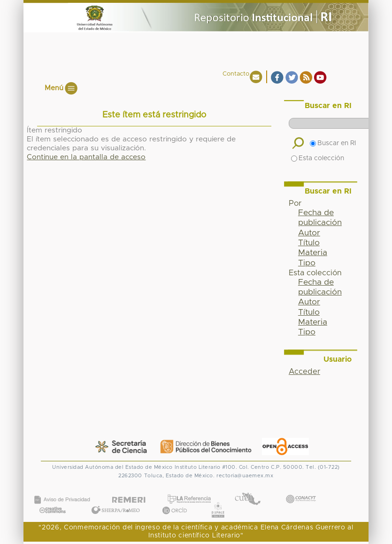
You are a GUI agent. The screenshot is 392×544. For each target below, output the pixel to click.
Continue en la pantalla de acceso (86, 157)
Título (309, 243)
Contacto (236, 74)
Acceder (304, 372)
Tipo (307, 263)
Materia (313, 253)
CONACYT (300, 490)
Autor (309, 233)
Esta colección (318, 158)
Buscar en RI (333, 143)
